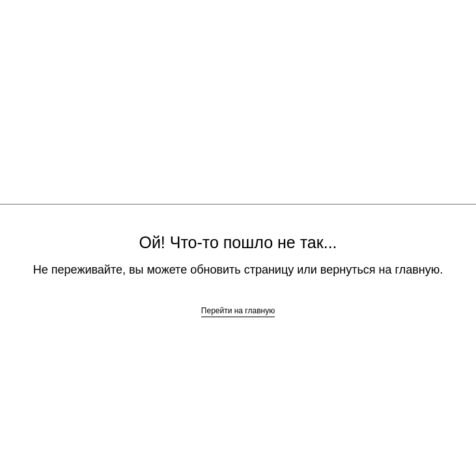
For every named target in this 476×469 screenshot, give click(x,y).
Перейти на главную (238, 311)
